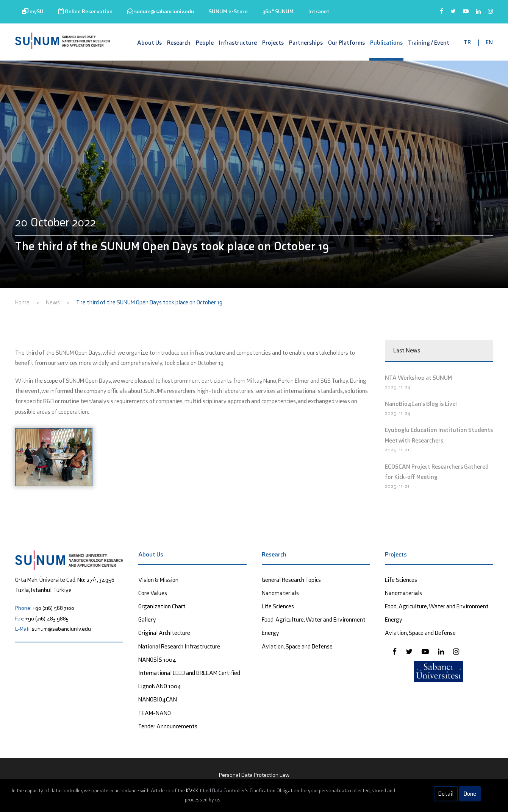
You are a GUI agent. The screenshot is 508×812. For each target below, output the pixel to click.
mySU (33, 11)
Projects (273, 43)
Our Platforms (346, 43)
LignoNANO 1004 (160, 686)
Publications (386, 43)
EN (489, 42)
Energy (270, 633)
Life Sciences (278, 606)
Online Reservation (85, 11)
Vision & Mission (158, 580)
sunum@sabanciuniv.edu (161, 11)
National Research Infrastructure (179, 646)
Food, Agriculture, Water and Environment (314, 620)
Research (179, 43)
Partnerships (306, 43)
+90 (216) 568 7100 (53, 608)
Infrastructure (238, 43)
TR (467, 42)
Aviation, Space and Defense (297, 646)
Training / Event (429, 43)
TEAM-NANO (155, 713)
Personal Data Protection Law (254, 775)
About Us (149, 43)
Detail (446, 794)
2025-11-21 (397, 450)
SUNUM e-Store (228, 11)
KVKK (192, 791)
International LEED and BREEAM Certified (189, 673)
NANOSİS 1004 (157, 660)
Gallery (147, 620)
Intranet (319, 11)
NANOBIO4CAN (158, 699)
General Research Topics (291, 580)
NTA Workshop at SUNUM (418, 378)
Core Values (153, 593)
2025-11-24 (398, 387)
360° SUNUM (278, 11)
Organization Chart (162, 606)
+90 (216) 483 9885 (47, 619)
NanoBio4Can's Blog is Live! (421, 404)
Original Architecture (164, 633)
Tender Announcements (168, 726)
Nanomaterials (280, 593)
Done (470, 794)
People (205, 43)
